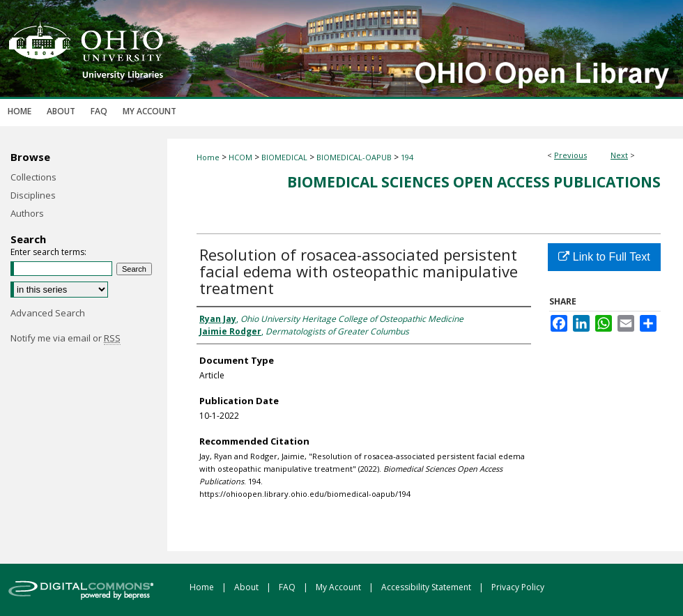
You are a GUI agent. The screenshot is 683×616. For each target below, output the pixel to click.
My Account (339, 587)
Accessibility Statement (427, 587)
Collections (33, 177)
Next (619, 155)
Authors (27, 213)
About (247, 587)
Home (208, 157)
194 (407, 157)
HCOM (240, 157)
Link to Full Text (604, 257)
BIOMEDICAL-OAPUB (354, 157)
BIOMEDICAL (284, 157)
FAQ (288, 587)
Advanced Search (48, 313)
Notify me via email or (66, 338)
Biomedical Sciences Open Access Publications (474, 182)
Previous (570, 155)
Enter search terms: (48, 252)
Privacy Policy (518, 587)
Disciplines (33, 195)
